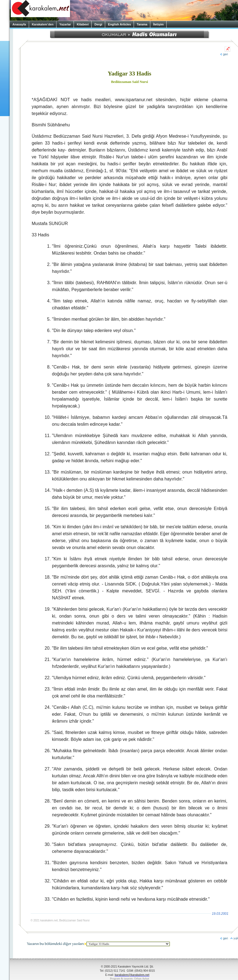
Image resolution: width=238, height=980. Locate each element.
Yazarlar (65, 24)
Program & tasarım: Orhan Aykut (130, 978)
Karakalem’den (43, 24)
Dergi (98, 24)
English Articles (119, 24)
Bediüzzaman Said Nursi (130, 82)
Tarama (142, 24)
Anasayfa (19, 24)
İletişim (158, 24)
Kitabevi (83, 24)
